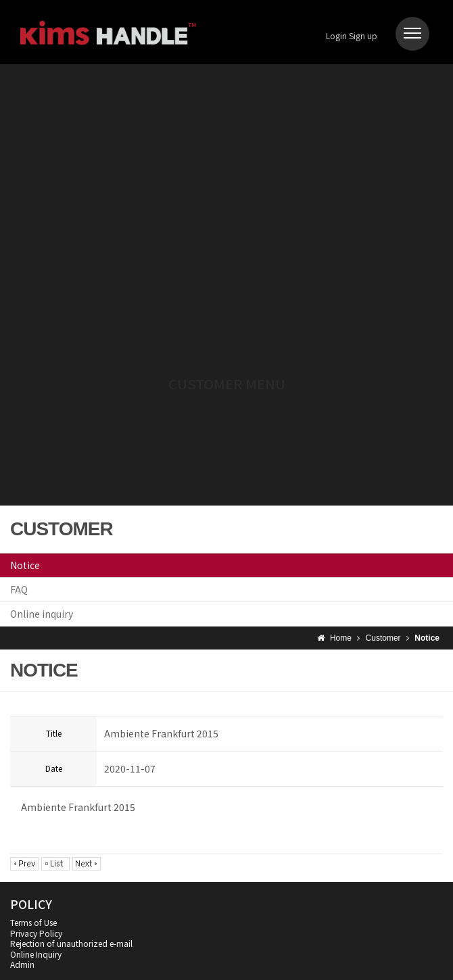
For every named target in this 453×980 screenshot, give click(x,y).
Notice (25, 565)
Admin (22, 964)
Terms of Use (33, 922)
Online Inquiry (36, 954)
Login (336, 35)
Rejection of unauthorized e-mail (71, 943)
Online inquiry (42, 614)
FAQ (19, 589)
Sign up (363, 35)
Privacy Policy (36, 933)
